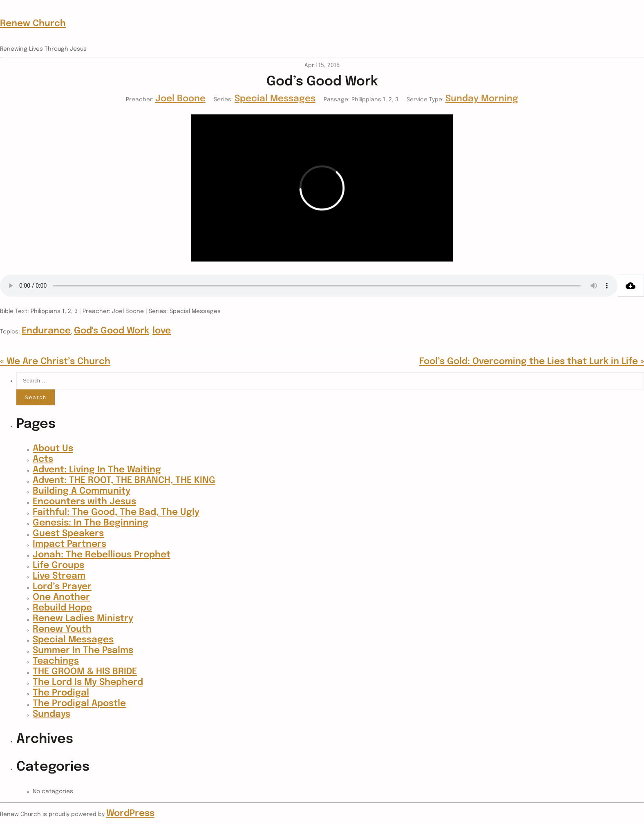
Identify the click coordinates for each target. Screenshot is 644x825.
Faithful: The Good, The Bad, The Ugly (116, 512)
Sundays (51, 714)
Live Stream (59, 576)
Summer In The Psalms (83, 651)
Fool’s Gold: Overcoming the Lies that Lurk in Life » (532, 362)
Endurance (46, 331)
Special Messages (275, 99)
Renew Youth (62, 629)
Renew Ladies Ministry (83, 619)
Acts (43, 459)
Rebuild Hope (62, 608)
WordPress (130, 814)
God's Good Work (112, 331)
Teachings (56, 661)
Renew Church (33, 24)
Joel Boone (180, 99)
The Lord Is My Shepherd (88, 682)
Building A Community (82, 491)
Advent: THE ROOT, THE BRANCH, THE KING (124, 481)
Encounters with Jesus (84, 502)
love (162, 331)
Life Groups (58, 566)
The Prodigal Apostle (79, 704)
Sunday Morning (482, 99)
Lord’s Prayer (62, 587)
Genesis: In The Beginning (91, 523)
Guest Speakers (68, 534)
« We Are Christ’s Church (55, 362)
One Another (61, 597)
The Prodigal (61, 693)
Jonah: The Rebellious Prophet (102, 555)
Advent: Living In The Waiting (97, 470)
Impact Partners (69, 544)
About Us (53, 449)
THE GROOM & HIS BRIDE (85, 672)
